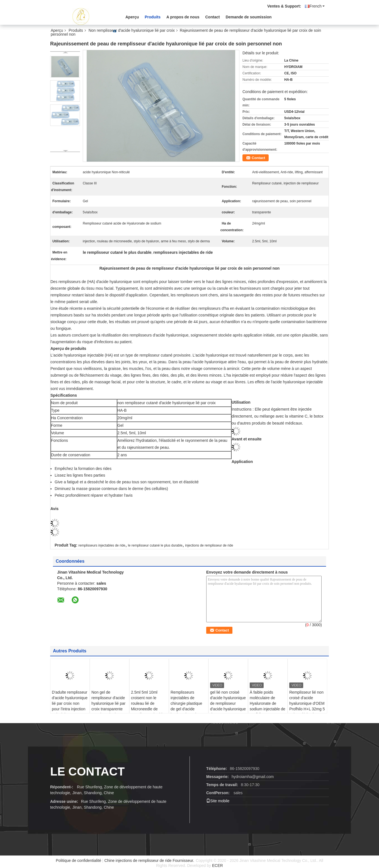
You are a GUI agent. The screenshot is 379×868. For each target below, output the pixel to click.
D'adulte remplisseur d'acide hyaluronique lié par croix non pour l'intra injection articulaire (70, 703)
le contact (88, 771)
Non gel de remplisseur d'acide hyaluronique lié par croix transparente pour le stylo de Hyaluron (108, 706)
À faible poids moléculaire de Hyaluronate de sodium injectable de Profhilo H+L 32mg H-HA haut (268, 706)
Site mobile (218, 801)
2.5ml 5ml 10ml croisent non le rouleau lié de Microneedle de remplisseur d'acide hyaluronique (148, 706)
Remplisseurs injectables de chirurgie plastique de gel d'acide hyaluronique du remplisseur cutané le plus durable (187, 709)
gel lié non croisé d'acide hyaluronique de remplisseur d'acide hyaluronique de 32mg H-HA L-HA (228, 703)
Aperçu (132, 17)
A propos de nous (183, 17)
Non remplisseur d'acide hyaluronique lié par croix (132, 30)
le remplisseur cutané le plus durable (155, 545)
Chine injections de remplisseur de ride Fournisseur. (150, 860)
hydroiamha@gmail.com (253, 777)
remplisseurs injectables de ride (102, 545)
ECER (218, 865)
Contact (213, 17)
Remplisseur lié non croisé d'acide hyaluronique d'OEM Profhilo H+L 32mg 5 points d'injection (307, 703)
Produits (153, 17)
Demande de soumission (249, 17)
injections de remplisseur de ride (209, 545)
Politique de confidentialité (78, 860)
